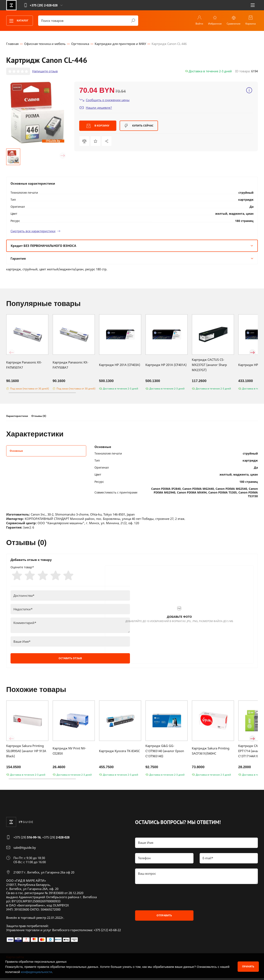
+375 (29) (27, 839)
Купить (139, 127)
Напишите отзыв (45, 72)
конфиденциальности (36, 972)
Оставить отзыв (70, 660)
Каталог (18, 21)
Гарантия (132, 259)
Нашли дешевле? (96, 108)
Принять (248, 967)
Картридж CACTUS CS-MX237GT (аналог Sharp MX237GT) (209, 366)
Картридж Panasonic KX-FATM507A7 (24, 365)
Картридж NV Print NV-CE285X (69, 753)
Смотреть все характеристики (35, 232)
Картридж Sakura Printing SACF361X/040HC (211, 753)
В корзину (98, 127)
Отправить (164, 917)
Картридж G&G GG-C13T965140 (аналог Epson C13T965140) (165, 753)
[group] (37, 113)
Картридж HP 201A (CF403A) (120, 366)
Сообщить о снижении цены (104, 101)
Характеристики (17, 417)
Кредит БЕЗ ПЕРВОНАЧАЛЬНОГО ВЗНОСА (132, 246)
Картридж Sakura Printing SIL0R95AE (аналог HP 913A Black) (26, 753)
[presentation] (166, 899)
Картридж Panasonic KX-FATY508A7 (70, 365)
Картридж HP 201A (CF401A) (166, 366)
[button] (12, 156)
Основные (16, 451)
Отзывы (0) (39, 417)
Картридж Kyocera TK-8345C (119, 753)
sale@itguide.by (25, 849)
